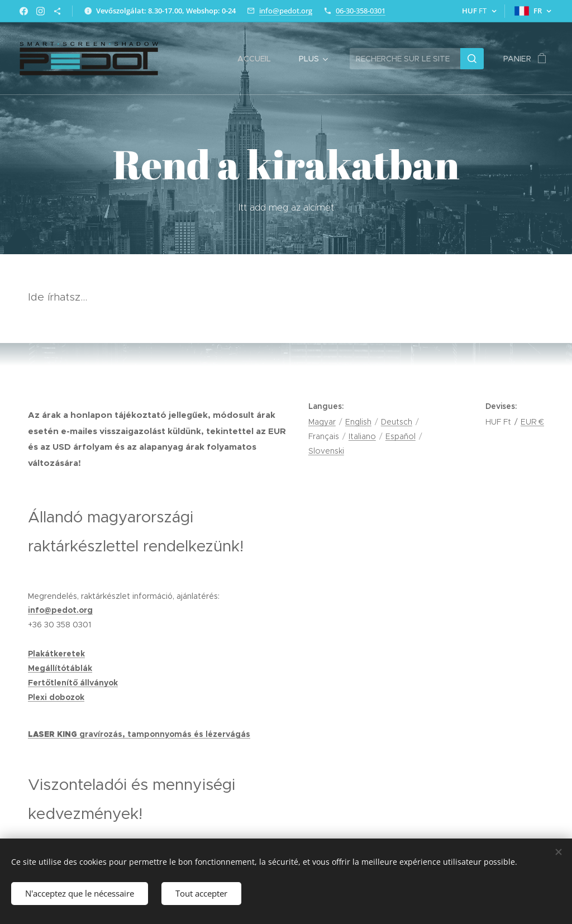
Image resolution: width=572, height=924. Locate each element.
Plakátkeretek (56, 654)
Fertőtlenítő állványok (73, 683)
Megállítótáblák (60, 668)
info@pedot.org (286, 11)
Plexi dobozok (56, 697)
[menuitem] (260, 59)
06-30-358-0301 (361, 11)
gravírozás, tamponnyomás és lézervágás (165, 734)
